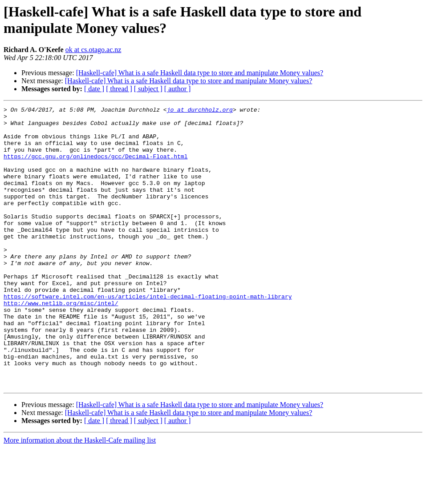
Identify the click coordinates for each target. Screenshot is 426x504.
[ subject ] (148, 89)
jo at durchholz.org (200, 111)
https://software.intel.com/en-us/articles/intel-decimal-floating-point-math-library (148, 335)
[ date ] (94, 89)
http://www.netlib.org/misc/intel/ (61, 343)
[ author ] (178, 89)
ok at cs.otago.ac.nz (93, 50)
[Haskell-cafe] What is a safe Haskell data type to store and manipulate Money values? (200, 73)
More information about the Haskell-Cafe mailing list (80, 496)
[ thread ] (119, 89)
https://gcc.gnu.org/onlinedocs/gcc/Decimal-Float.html (95, 167)
